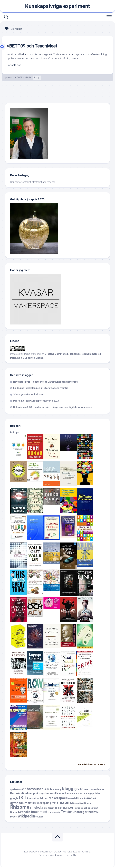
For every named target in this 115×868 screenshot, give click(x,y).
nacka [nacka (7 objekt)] (83, 798)
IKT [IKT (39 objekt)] (23, 798)
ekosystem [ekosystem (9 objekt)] (42, 793)
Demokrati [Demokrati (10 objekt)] (17, 793)
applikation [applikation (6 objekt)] (16, 789)
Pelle (29, 78)
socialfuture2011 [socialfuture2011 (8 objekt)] (64, 808)
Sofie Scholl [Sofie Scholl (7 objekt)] (81, 808)
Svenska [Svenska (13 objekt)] (24, 812)
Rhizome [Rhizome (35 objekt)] (20, 807)
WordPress (56, 855)
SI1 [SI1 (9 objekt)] (32, 808)
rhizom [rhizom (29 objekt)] (64, 802)
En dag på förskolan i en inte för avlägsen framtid (41, 388)
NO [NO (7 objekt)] (48, 803)
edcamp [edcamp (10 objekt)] (30, 793)
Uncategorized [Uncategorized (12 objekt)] (83, 812)
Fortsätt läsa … (15, 65)
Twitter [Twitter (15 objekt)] (66, 812)
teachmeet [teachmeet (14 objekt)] (39, 812)
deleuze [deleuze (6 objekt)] (100, 789)
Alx (74, 855)
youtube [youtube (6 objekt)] (39, 817)
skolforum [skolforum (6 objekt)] (49, 808)
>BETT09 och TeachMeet (32, 46)
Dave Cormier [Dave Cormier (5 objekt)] (90, 789)
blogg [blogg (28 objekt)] (68, 789)
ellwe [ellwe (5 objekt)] (52, 794)
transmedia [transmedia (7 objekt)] (54, 812)
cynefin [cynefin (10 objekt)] (78, 789)
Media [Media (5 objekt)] (71, 799)
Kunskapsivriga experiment (57, 6)
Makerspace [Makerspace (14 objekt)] (58, 798)
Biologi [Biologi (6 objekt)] (58, 789)
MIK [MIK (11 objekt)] (77, 798)
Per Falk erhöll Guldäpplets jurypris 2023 (36, 401)
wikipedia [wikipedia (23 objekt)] (26, 816)
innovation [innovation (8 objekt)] (33, 798)
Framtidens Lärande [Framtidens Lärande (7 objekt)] (78, 793)
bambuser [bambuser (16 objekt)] (35, 789)
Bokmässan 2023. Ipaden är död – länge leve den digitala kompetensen (53, 407)
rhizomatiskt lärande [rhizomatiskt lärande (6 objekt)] (81, 803)
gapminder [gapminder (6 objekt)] (95, 793)
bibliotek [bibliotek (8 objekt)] (49, 789)
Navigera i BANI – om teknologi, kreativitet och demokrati (46, 382)
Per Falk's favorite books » (91, 764)
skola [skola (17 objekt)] (39, 807)
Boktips (15, 432)
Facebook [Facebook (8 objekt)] (61, 793)
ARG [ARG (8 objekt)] (24, 789)
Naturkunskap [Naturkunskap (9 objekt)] (37, 803)
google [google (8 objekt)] (14, 798)
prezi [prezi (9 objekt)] (53, 803)
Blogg (37, 78)
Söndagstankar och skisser (29, 394)
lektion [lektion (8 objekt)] (44, 798)
